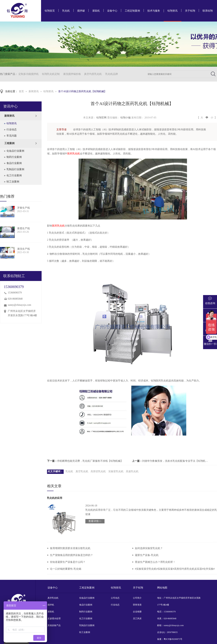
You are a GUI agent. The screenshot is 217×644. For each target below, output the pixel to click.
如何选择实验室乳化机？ (149, 548)
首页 (21, 91)
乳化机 (66, 11)
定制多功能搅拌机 (29, 74)
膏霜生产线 (24, 228)
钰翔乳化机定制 (51, 74)
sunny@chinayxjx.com (19, 305)
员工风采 (137, 619)
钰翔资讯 (173, 11)
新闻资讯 (34, 91)
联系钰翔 (208, 11)
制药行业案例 (14, 157)
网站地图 (162, 588)
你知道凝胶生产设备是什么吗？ (68, 562)
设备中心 (112, 11)
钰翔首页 (50, 11)
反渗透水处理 (54, 619)
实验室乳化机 (116, 471)
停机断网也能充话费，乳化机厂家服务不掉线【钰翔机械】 (90, 461)
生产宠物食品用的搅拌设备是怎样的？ (71, 555)
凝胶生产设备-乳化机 (147, 555)
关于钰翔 (190, 11)
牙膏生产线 (24, 208)
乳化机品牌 (112, 74)
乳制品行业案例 (15, 169)
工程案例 (9, 143)
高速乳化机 (132, 471)
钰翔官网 (101, 118)
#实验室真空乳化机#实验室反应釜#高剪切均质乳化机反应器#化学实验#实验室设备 (175, 572)
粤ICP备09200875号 (173, 639)
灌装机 (96, 11)
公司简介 (137, 598)
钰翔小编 (125, 118)
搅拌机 (51, 605)
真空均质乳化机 (93, 74)
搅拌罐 (81, 11)
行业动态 (12, 130)
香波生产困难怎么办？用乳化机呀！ (155, 562)
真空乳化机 (82, 471)
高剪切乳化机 (98, 471)
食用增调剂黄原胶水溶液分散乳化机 (70, 548)
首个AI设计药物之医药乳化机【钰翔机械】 (82, 91)
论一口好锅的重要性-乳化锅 (66, 569)
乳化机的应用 (55, 498)
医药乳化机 (74, 154)
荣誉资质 (137, 605)
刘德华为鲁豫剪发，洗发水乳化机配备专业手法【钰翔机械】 (176, 461)
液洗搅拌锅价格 (72, 74)
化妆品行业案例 (15, 151)
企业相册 (137, 612)
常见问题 (12, 136)
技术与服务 (154, 11)
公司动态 (115, 598)
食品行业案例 (14, 163)
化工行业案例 (14, 175)
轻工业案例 (13, 182)
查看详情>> (95, 521)
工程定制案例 (132, 11)
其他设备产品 (54, 625)
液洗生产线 (24, 249)
